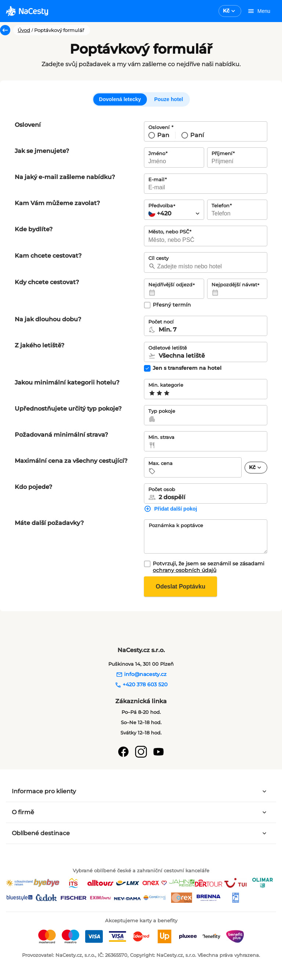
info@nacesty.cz (141, 674)
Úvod (24, 30)
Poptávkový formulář (59, 30)
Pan (163, 135)
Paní (197, 135)
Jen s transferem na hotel (187, 368)
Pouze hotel (169, 99)
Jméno (157, 153)
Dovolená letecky (120, 99)
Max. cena (160, 463)
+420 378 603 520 (141, 684)
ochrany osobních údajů (185, 570)
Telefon (220, 205)
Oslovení (160, 127)
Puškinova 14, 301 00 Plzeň (141, 664)
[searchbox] (206, 240)
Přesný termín (172, 305)
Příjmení (222, 153)
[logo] (27, 11)
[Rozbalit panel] (264, 791)
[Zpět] (5, 30)
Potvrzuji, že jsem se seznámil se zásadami (209, 567)
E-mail (156, 179)
